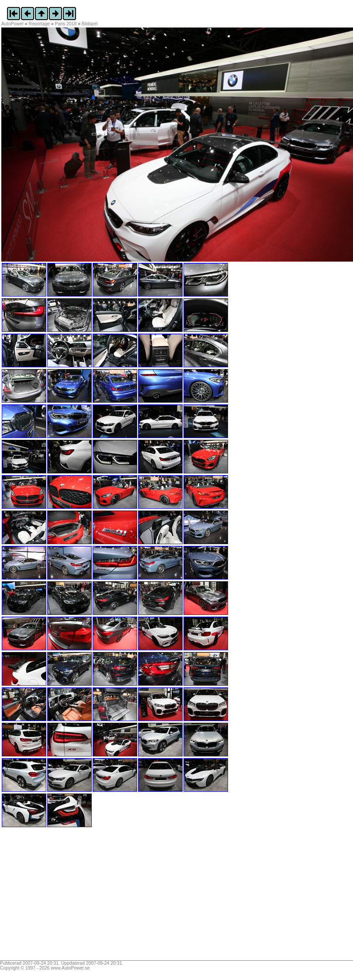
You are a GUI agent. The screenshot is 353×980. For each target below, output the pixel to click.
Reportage (40, 24)
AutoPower (12, 24)
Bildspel (90, 24)
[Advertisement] (56, 897)
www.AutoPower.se (70, 968)
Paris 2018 (66, 24)
